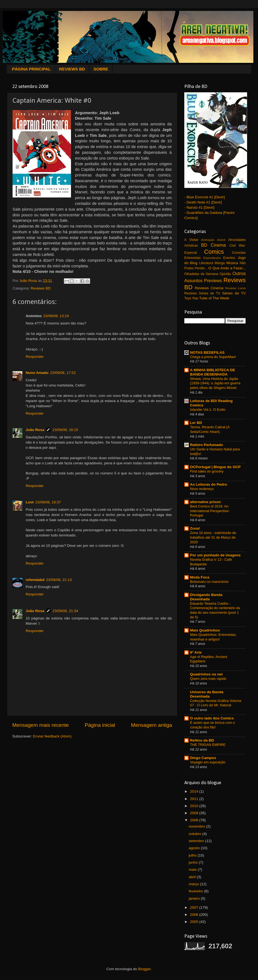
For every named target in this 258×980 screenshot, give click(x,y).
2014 (195, 791)
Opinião (225, 274)
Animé (221, 240)
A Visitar (191, 240)
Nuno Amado (37, 373)
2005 (195, 922)
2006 (195, 915)
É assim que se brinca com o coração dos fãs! (213, 725)
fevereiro (196, 891)
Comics (214, 252)
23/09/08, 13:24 (56, 316)
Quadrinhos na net (206, 674)
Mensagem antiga (152, 725)
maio (193, 870)
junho (194, 862)
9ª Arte (196, 652)
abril (193, 877)
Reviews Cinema (209, 288)
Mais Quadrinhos (205, 630)
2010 (195, 806)
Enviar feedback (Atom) (52, 736)
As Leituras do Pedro (209, 484)
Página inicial (100, 725)
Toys (188, 298)
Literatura (206, 263)
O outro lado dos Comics (212, 718)
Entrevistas (192, 258)
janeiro (195, 898)
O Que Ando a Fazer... (227, 268)
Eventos (229, 258)
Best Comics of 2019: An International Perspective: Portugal (210, 511)
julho (193, 855)
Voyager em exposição (208, 762)
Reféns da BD (202, 740)
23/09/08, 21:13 (59, 580)
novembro (197, 826)
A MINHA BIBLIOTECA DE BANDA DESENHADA (213, 372)
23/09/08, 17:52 (63, 373)
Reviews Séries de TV (202, 293)
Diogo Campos (203, 758)
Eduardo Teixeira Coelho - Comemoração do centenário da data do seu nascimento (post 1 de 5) (215, 610)
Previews (213, 281)
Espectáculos (212, 258)
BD (204, 245)
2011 (195, 799)
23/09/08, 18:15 (65, 430)
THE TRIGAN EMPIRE (208, 745)
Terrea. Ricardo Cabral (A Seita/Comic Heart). (210, 429)
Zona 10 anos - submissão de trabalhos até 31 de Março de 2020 (213, 537)
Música (232, 263)
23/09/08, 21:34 (65, 611)
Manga (220, 263)
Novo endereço (202, 489)
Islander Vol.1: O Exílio (208, 410)
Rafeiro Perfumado (207, 445)
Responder (35, 357)
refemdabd (35, 580)
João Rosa (35, 430)
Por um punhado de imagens (215, 555)
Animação (208, 240)
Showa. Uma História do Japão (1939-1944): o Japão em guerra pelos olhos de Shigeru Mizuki (215, 383)
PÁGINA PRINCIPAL (31, 69)
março (194, 884)
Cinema (218, 245)
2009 (195, 813)
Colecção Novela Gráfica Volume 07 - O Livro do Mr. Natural (216, 703)
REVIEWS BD (72, 69)
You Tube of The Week (210, 298)
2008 (195, 820)
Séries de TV (234, 293)
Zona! (195, 528)
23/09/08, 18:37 (48, 502)
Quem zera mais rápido (208, 679)
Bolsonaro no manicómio (209, 582)
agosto (195, 848)
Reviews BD (41, 288)
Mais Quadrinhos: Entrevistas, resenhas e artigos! (213, 637)
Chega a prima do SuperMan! (213, 357)
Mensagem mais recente (41, 725)
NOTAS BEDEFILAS (207, 352)
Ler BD (196, 423)
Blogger (144, 969)
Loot (30, 502)
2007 (195, 907)
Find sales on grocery (207, 471)
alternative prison (205, 502)
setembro (197, 841)
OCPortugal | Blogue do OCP (215, 467)
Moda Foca (200, 577)
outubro (195, 834)
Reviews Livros (235, 288)
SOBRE (101, 69)
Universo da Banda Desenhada (207, 694)
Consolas (239, 253)
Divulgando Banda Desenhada (206, 597)
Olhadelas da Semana (201, 274)
